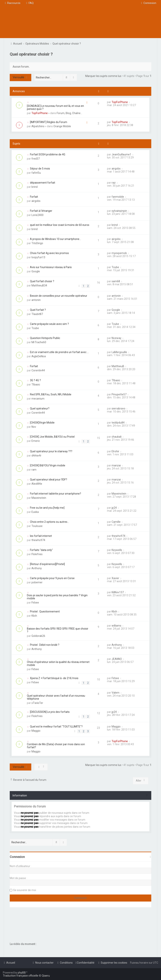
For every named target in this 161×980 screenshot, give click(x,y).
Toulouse (37, 526)
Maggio (36, 731)
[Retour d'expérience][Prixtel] (47, 564)
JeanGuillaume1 (121, 154)
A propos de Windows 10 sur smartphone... (56, 239)
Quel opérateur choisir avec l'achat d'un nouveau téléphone (56, 697)
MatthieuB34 (39, 285)
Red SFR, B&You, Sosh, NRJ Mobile (51, 394)
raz (114, 183)
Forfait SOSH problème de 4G (48, 154)
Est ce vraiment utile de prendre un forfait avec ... (59, 352)
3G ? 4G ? (35, 380)
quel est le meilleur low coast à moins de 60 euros (60, 225)
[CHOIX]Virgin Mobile (42, 423)
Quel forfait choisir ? (42, 281)
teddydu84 (118, 423)
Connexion (17, 857)
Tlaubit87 (37, 314)
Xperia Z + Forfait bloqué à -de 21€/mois (54, 678)
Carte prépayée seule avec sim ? (49, 324)
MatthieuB (118, 366)
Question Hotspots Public (45, 338)
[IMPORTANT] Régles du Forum (49, 122)
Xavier (115, 578)
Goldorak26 (38, 636)
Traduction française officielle (21, 976)
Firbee (35, 603)
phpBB (22, 973)
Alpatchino (38, 126)
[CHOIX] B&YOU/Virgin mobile (48, 465)
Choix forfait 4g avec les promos (49, 253)
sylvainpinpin (119, 211)
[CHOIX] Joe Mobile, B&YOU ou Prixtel (52, 437)
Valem (116, 693)
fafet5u (36, 173)
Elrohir (115, 451)
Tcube (115, 267)
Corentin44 (38, 370)
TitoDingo (37, 243)
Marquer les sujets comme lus (103, 76)
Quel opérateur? (40, 408)
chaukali (117, 437)
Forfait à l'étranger (41, 211)
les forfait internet (41, 536)
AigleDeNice (39, 356)
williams (116, 626)
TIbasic (36, 384)
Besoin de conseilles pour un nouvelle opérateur (59, 296)
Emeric (36, 441)
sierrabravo (118, 408)
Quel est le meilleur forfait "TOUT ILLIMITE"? (56, 727)
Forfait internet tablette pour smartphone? (56, 494)
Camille (116, 522)
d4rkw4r (36, 456)
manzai (116, 465)
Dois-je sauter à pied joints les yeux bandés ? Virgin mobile (57, 597)
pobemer (37, 582)
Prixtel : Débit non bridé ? (45, 645)
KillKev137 (118, 592)
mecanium (38, 399)
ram (34, 470)
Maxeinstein (39, 498)
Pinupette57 (119, 394)
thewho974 (38, 540)
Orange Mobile (62, 126)
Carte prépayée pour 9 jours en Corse (52, 578)
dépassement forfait (43, 183)
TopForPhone (40, 113)
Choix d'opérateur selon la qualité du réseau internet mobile (58, 663)
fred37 (36, 159)
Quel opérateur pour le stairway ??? (51, 451)
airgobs (116, 169)
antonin (36, 300)
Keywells (117, 550)
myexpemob (119, 253)
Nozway (116, 338)
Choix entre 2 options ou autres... (50, 522)
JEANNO (117, 659)
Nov (34, 427)
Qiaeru (46, 976)
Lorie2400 (37, 215)
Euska (35, 512)
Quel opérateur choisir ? (31, 54)
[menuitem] (29, 3)
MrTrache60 (39, 342)
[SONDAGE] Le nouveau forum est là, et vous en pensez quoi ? (55, 107)
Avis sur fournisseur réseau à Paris (51, 267)
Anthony (37, 568)
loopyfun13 (38, 257)
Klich (34, 616)
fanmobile (118, 197)
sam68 (116, 281)
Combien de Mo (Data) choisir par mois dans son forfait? (56, 746)
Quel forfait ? (38, 310)
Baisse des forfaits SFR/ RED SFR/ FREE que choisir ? (58, 630)
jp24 (114, 508)
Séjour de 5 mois (40, 169)
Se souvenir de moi (25, 890)
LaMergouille (119, 352)
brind (35, 187)
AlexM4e (37, 484)
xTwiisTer (37, 703)
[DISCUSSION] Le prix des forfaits (50, 712)
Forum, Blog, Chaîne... (69, 113)
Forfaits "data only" (41, 550)
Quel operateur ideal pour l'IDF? (49, 480)
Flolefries (37, 554)
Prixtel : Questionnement (45, 612)
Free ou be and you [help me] (47, 508)
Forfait (34, 197)
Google (36, 271)
